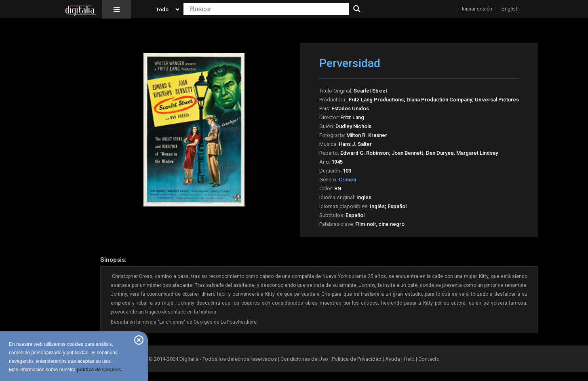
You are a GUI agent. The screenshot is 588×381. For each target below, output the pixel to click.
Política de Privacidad (357, 359)
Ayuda (393, 359)
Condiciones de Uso (304, 359)
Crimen (347, 180)
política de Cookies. (100, 370)
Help (409, 359)
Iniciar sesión (477, 9)
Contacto (429, 359)
